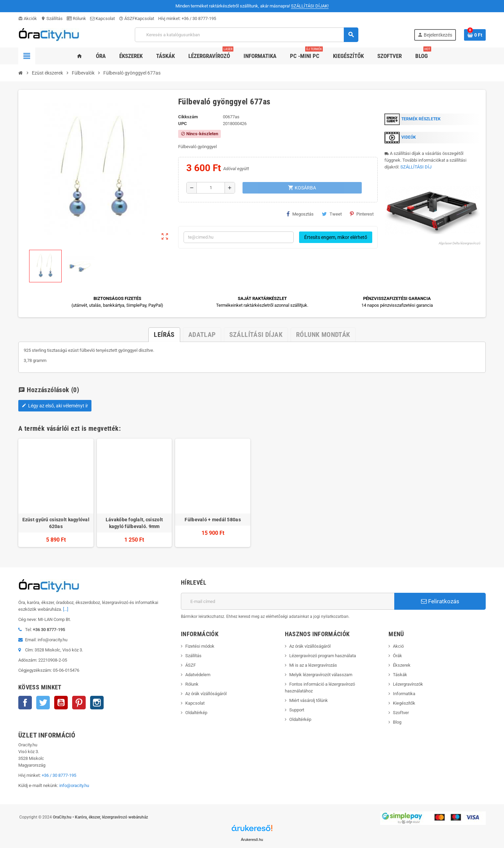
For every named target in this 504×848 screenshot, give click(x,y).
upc (183, 124)
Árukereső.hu (252, 840)
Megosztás (300, 214)
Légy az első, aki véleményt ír (55, 406)
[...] (66, 609)
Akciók (28, 18)
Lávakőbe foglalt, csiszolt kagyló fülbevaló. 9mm (134, 523)
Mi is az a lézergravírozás (313, 665)
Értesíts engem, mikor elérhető (336, 237)
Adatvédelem (198, 675)
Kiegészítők (404, 703)
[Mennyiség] (211, 188)
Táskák (400, 675)
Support (297, 710)
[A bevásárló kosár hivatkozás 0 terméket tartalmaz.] (475, 35)
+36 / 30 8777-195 (199, 18)
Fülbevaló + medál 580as (213, 520)
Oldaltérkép (196, 713)
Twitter (43, 703)
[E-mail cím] (288, 601)
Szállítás (52, 18)
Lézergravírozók (408, 684)
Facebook (25, 703)
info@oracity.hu (74, 785)
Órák (397, 656)
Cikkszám (188, 117)
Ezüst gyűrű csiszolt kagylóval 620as (56, 523)
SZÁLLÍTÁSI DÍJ (416, 167)
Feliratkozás (440, 601)
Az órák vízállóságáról (206, 694)
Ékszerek (402, 665)
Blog (397, 722)
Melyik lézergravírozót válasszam (321, 675)
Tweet (332, 214)
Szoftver (401, 713)
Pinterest (362, 214)
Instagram (97, 703)
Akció (398, 646)
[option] (56, 493)
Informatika (404, 694)
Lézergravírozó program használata (323, 656)
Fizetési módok (200, 646)
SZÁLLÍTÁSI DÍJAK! (310, 6)
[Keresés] (246, 35)
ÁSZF (127, 18)
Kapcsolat (102, 18)
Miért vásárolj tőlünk (309, 700)
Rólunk (76, 18)
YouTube (61, 703)
